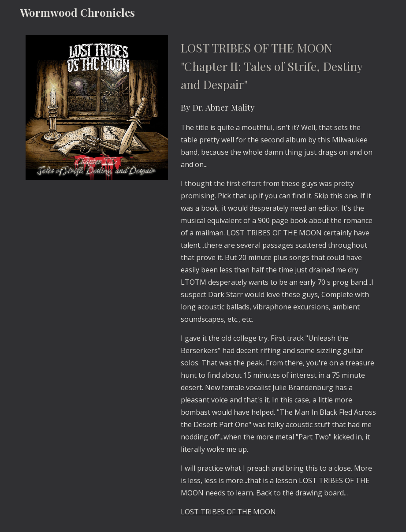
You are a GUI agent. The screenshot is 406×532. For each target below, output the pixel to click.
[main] (279, 278)
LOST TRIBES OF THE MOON (228, 512)
